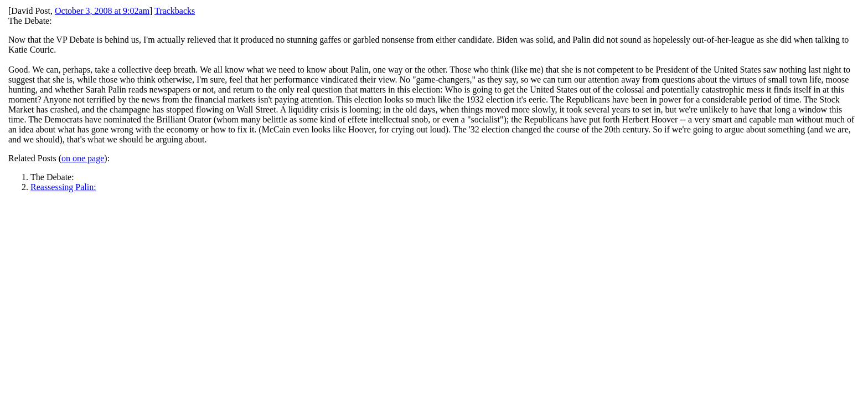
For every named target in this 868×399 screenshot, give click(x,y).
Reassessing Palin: (63, 187)
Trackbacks (175, 11)
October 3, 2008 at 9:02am (102, 11)
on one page (83, 158)
